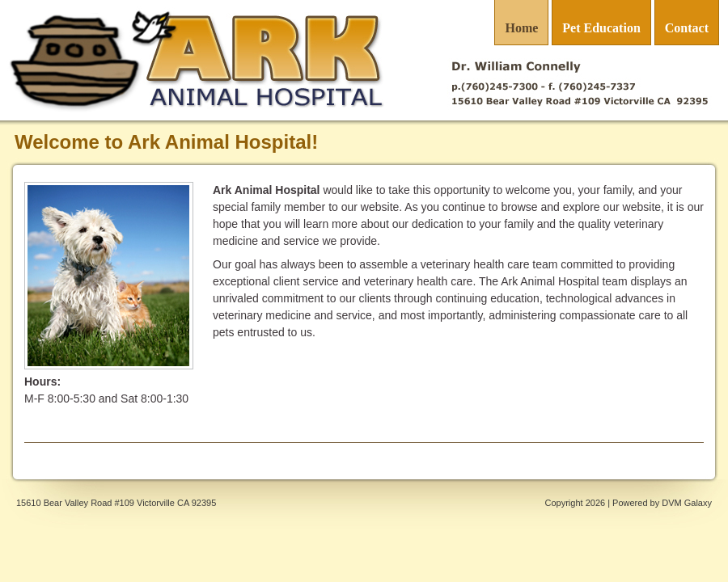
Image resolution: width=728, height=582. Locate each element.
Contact (687, 28)
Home (521, 28)
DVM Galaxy (687, 503)
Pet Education (601, 28)
